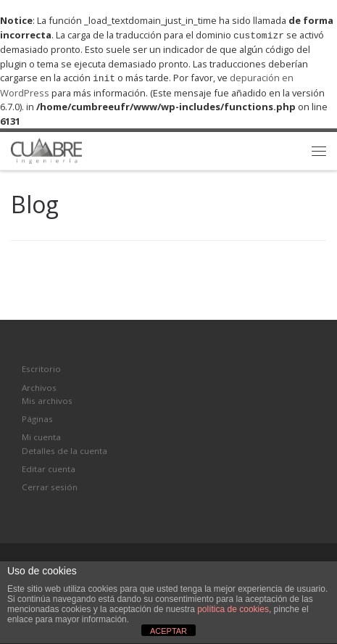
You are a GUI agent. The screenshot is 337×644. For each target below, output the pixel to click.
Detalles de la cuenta (65, 449)
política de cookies (233, 609)
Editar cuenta (49, 467)
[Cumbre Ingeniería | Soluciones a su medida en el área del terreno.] (46, 148)
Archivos (39, 386)
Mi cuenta (41, 435)
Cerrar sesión (50, 486)
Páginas (37, 417)
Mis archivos (47, 399)
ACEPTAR (168, 631)
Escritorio (41, 367)
